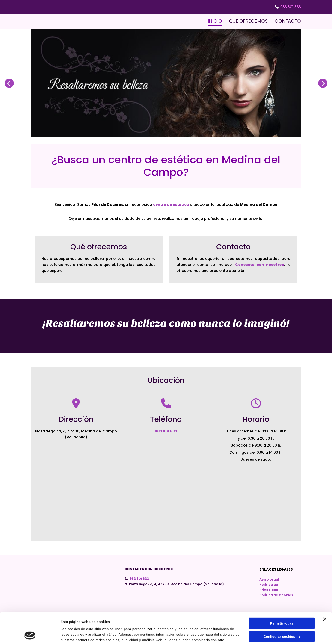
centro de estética (171, 204)
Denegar (282, 621)
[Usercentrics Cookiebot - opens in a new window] (30, 635)
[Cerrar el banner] (325, 590)
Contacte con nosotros (259, 265)
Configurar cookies (282, 607)
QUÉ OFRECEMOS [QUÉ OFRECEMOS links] (248, 21)
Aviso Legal (269, 579)
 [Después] (323, 83)
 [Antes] (9, 83)
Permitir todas (282, 595)
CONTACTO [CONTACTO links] (288, 21)
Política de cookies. (94, 622)
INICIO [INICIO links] (215, 21)
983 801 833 (291, 7)
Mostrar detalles (74, 635)
